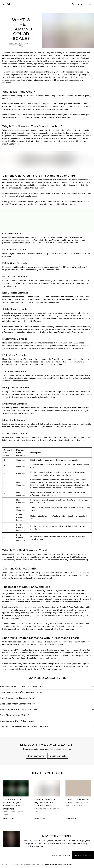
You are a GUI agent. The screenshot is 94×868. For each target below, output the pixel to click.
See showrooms (36, 756)
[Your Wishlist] (82, 4)
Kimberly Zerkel (16, 43)
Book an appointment (60, 855)
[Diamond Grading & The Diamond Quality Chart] (78, 789)
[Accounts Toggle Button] (78, 4)
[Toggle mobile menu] (90, 4)
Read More (9, 818)
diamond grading (35, 80)
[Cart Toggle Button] (86, 4)
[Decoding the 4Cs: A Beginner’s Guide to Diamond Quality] (47, 789)
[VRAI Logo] (6, 4)
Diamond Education (32, 864)
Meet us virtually (58, 756)
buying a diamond (83, 136)
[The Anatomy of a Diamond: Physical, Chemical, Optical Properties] (16, 789)
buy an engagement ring (41, 130)
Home (5, 864)
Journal (16, 864)
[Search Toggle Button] (74, 4)
